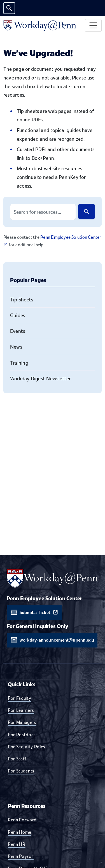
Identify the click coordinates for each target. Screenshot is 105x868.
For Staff (17, 759)
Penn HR (17, 844)
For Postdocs (22, 735)
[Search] (87, 212)
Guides (18, 315)
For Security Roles (27, 747)
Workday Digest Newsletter (40, 379)
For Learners (21, 710)
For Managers (22, 722)
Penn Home (20, 832)
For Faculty (19, 698)
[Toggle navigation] (93, 25)
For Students (21, 771)
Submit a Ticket (35, 613)
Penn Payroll (21, 856)
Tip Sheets (22, 300)
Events (18, 331)
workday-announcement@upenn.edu (57, 640)
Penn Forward (22, 820)
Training (19, 363)
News (16, 347)
